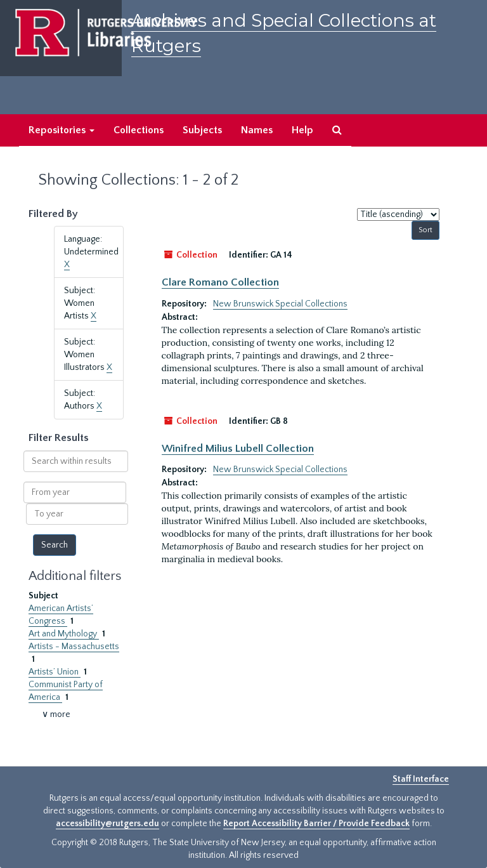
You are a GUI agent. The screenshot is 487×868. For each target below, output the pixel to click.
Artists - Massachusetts (74, 647)
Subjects (202, 130)
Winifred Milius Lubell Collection (238, 449)
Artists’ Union (55, 672)
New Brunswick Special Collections (280, 304)
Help (302, 130)
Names (257, 130)
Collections (139, 130)
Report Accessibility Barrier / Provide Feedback (316, 824)
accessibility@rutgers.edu (107, 824)
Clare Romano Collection (220, 282)
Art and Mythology (64, 634)
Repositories (62, 130)
